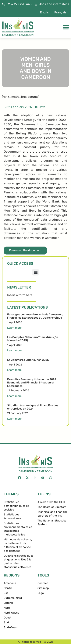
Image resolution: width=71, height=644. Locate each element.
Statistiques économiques (12, 516)
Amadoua (10, 583)
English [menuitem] (45, 12)
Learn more (14, 328)
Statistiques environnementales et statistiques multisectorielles (18, 529)
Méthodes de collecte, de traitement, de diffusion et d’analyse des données (18, 545)
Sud (6, 623)
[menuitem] (45, 12)
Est (6, 593)
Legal (41, 593)
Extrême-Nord (13, 598)
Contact (43, 583)
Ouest (8, 618)
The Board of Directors (52, 507)
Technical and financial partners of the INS (52, 514)
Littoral (8, 603)
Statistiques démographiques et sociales (16, 506)
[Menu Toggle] (66, 27)
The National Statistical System (52, 523)
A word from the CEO (51, 502)
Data (42, 107)
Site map (43, 588)
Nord (7, 608)
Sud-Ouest (11, 627)
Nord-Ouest (11, 613)
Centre (8, 588)
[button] (35, 272)
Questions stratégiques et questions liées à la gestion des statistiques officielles (19, 561)
